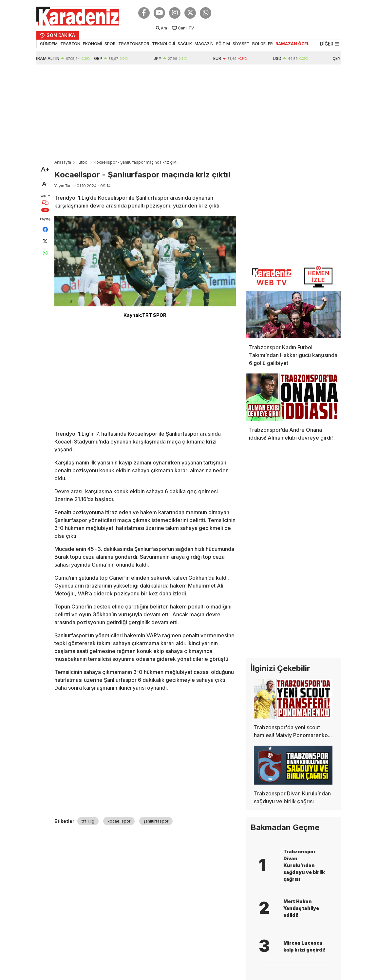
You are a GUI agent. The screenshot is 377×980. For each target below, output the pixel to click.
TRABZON (70, 44)
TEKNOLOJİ (163, 44)
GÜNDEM (49, 44)
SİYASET (241, 44)
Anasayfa (63, 162)
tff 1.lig (88, 821)
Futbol (82, 162)
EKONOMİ (92, 44)
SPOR (110, 44)
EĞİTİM (223, 44)
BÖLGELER (263, 44)
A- (45, 184)
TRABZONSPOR (134, 44)
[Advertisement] (189, 114)
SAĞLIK (185, 44)
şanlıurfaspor (156, 821)
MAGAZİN (204, 44)
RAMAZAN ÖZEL (292, 44)
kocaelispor (119, 821)
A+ (45, 169)
